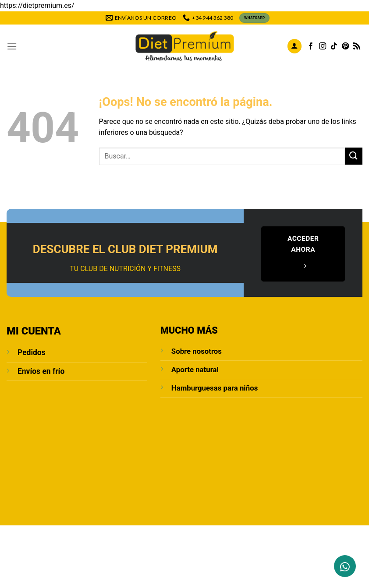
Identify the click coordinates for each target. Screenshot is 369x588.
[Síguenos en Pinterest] (345, 46)
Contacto (104, 556)
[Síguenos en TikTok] (334, 46)
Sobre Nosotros (59, 556)
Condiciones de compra (297, 556)
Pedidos (32, 352)
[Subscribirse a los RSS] (357, 46)
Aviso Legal (163, 556)
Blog (133, 556)
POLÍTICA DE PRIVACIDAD (221, 556)
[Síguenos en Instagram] (323, 46)
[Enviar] (354, 156)
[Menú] (12, 46)
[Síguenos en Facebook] (311, 46)
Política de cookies (186, 563)
